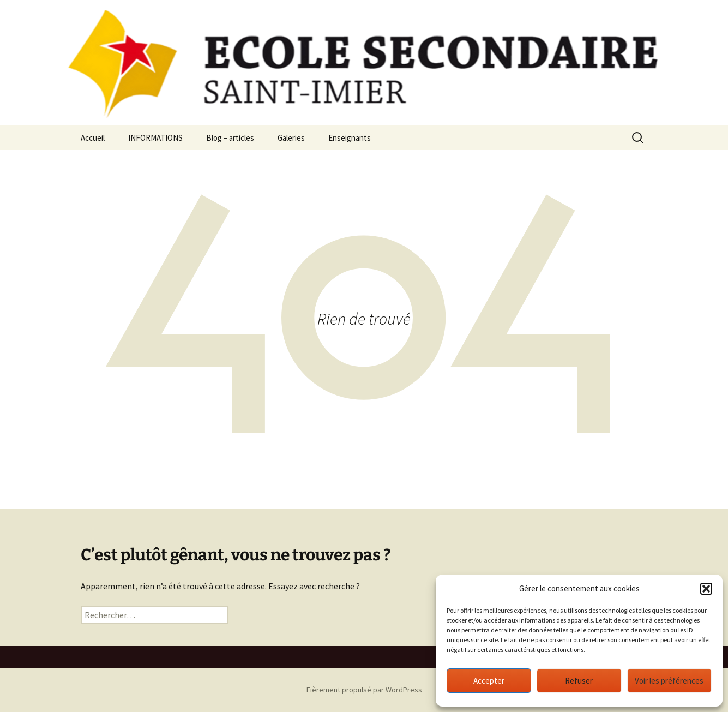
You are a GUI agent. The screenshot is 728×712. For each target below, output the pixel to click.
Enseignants (350, 138)
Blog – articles (230, 138)
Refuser (579, 681)
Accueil (93, 138)
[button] (706, 589)
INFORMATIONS (155, 138)
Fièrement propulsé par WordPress (364, 690)
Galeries (291, 138)
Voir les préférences (669, 681)
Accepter (489, 681)
